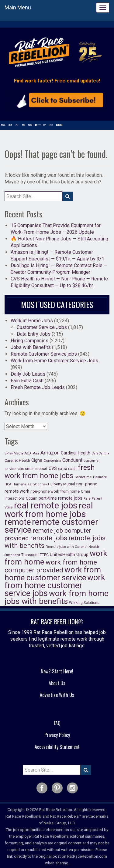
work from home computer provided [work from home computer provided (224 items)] (51, 566)
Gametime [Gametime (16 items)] (83, 477)
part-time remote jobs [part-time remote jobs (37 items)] (60, 498)
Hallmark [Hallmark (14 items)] (100, 477)
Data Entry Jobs (34, 334)
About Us (57, 683)
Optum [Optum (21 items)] (32, 498)
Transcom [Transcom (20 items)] (30, 555)
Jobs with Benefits (31, 347)
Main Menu (18, 7)
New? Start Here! (57, 671)
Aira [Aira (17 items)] (36, 453)
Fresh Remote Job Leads (38, 387)
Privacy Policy (57, 735)
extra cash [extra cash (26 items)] (67, 469)
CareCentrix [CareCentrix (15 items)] (100, 453)
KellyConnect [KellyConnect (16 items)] (38, 484)
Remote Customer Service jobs (44, 354)
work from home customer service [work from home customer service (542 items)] (53, 574)
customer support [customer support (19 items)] (33, 469)
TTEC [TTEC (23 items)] (44, 555)
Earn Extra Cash (27, 381)
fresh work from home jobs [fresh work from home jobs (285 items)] (50, 472)
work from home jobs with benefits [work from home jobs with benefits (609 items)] (57, 597)
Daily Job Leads (28, 374)
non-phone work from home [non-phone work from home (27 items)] (55, 491)
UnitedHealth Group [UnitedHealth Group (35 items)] (69, 555)
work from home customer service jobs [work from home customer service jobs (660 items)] (55, 585)
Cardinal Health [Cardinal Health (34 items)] (76, 453)
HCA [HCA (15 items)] (8, 484)
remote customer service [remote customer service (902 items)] (51, 526)
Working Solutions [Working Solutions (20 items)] (84, 603)
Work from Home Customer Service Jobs (54, 361)
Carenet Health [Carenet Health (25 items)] (17, 460)
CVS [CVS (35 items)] (53, 469)
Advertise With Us (57, 695)
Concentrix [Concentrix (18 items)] (52, 461)
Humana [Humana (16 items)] (19, 484)
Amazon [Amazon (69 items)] (50, 453)
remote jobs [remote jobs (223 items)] (49, 538)
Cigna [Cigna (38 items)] (37, 460)
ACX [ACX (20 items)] (28, 453)
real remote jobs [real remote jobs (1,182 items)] (46, 505)
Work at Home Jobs (32, 321)
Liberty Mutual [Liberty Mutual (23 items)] (63, 484)
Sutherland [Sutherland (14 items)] (12, 555)
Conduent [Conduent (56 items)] (72, 460)
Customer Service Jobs (42, 327)
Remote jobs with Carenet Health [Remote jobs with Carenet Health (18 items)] (72, 547)
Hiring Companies (29, 341)
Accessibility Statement (57, 747)
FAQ (57, 723)
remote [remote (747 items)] (18, 522)
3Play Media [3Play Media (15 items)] (14, 453)
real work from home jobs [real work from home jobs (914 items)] (49, 510)
